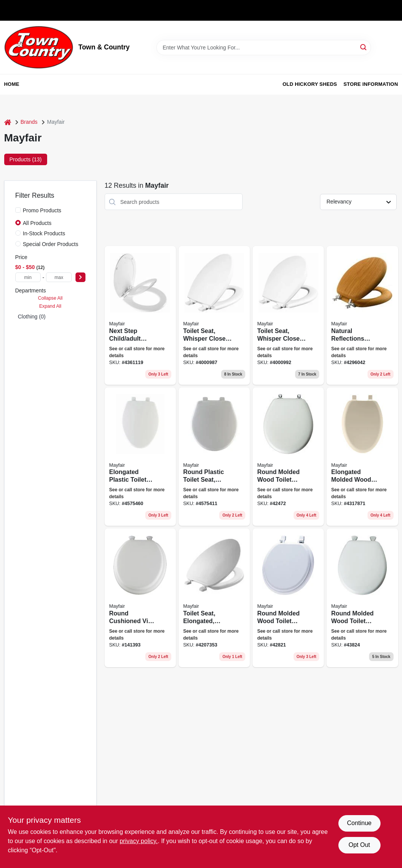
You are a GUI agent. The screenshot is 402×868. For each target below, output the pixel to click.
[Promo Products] (18, 210)
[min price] (28, 277)
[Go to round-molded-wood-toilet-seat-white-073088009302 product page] (288, 598)
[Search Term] (264, 48)
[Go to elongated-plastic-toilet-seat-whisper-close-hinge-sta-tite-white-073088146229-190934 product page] (140, 457)
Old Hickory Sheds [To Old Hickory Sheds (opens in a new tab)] (310, 84)
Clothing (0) (32, 317)
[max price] (59, 277)
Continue (359, 823)
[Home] (8, 122)
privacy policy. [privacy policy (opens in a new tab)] (139, 841)
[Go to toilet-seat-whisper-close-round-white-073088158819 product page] (288, 315)
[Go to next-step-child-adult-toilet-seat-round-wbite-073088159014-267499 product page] (140, 315)
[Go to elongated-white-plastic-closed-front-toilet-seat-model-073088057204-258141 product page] (214, 598)
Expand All (50, 306)
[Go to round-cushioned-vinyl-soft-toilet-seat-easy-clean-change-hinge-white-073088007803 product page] (140, 598)
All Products (37, 223)
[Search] (364, 47)
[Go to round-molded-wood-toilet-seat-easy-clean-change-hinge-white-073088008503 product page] (362, 598)
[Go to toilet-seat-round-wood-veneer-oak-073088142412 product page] (362, 315)
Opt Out (359, 845)
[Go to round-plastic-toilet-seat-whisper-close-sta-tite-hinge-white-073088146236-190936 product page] (214, 457)
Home (12, 84)
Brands (29, 122)
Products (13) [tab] (26, 159)
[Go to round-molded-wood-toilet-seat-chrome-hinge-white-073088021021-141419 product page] (288, 457)
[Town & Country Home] (39, 47)
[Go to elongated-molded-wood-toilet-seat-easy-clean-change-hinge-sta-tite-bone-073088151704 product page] (362, 457)
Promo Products (42, 210)
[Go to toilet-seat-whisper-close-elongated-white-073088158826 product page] (214, 315)
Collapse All (50, 298)
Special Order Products (51, 244)
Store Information (371, 84)
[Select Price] (80, 277)
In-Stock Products (44, 233)
